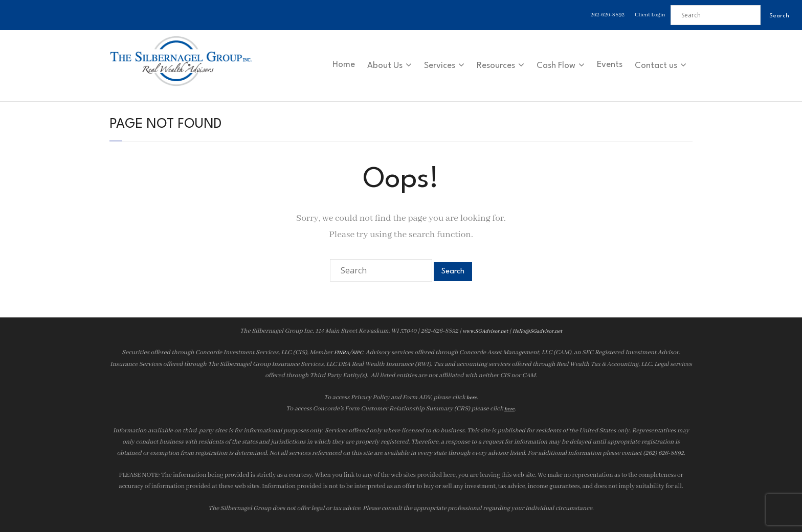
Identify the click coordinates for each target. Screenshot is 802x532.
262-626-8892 (608, 15)
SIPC (358, 353)
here (472, 398)
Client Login (650, 15)
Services (440, 66)
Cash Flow (556, 66)
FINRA (341, 353)
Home (344, 65)
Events (610, 65)
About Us (385, 66)
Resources (496, 66)
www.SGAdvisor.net (485, 331)
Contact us (656, 66)
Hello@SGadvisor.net (537, 331)
